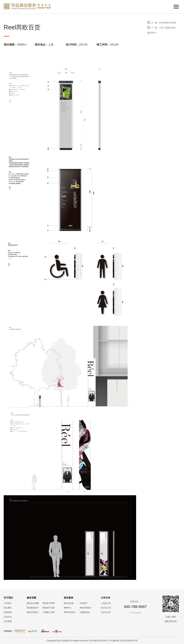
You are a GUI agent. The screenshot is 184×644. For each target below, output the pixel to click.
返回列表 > (152, 33)
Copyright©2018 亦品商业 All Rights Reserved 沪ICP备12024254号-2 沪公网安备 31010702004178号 (92, 641)
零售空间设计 (70, 612)
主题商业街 (85, 612)
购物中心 (68, 608)
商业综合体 (69, 603)
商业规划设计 (33, 608)
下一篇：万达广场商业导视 (163, 28)
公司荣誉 (8, 621)
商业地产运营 (49, 608)
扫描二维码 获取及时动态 (171, 619)
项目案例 (68, 598)
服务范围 (31, 598)
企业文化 (8, 617)
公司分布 (106, 598)
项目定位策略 (33, 603)
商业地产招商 (49, 603)
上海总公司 (106, 603)
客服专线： (135, 602)
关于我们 (8, 598)
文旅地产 (84, 603)
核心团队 (8, 608)
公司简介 (8, 603)
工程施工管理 (49, 612)
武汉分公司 (106, 608)
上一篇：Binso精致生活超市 (164, 23)
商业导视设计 (86, 608)
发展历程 (8, 612)
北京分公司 (106, 612)
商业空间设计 (33, 612)
